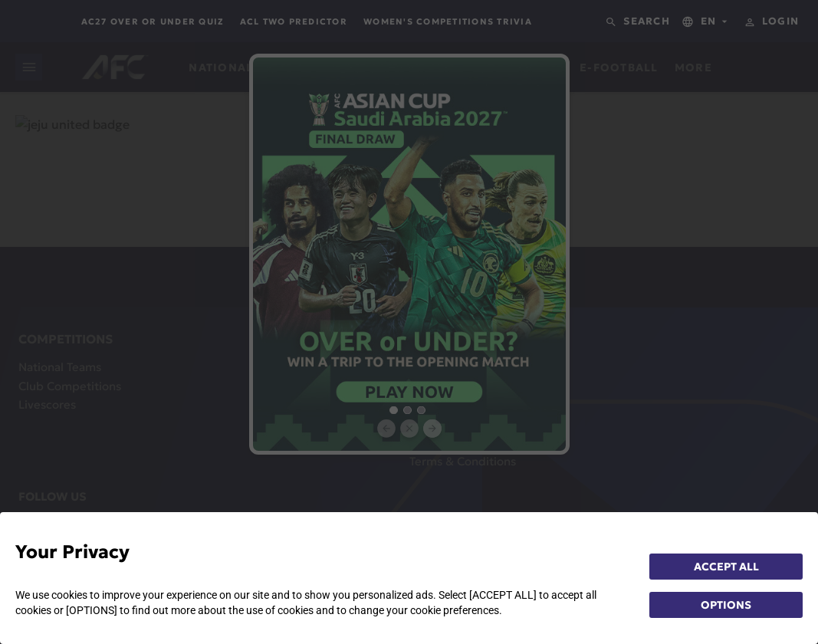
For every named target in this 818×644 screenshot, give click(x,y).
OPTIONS (726, 605)
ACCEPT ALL (726, 567)
